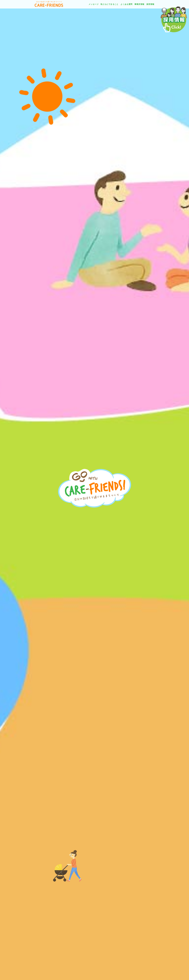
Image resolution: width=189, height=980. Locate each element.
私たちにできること (110, 4)
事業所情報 (139, 4)
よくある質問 (126, 4)
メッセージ (94, 4)
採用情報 (150, 4)
